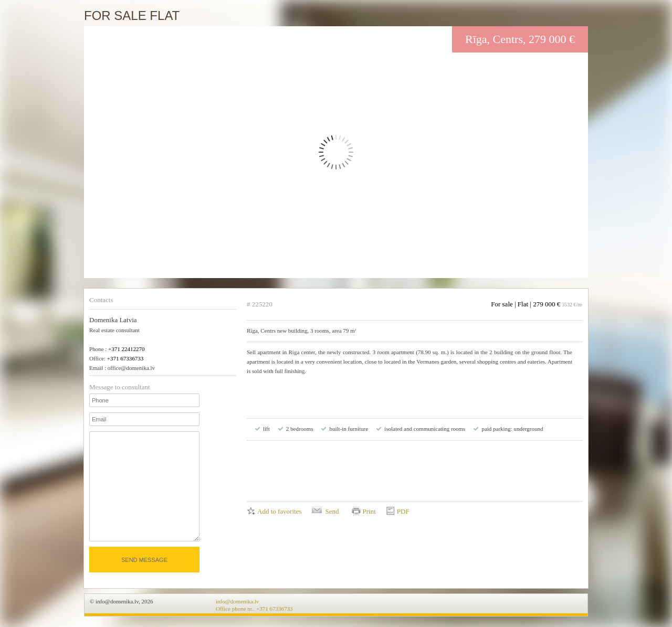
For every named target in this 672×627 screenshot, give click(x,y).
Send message (144, 560)
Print (369, 511)
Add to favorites (279, 511)
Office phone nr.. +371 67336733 (254, 609)
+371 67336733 (125, 358)
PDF (403, 511)
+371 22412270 (126, 349)
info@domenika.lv (238, 601)
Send (332, 511)
